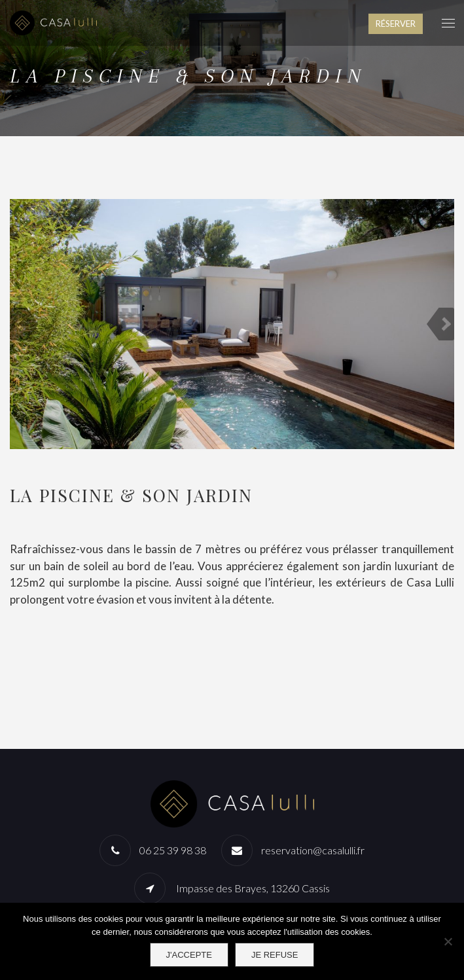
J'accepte (189, 955)
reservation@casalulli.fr (313, 850)
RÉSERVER (396, 24)
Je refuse (275, 955)
